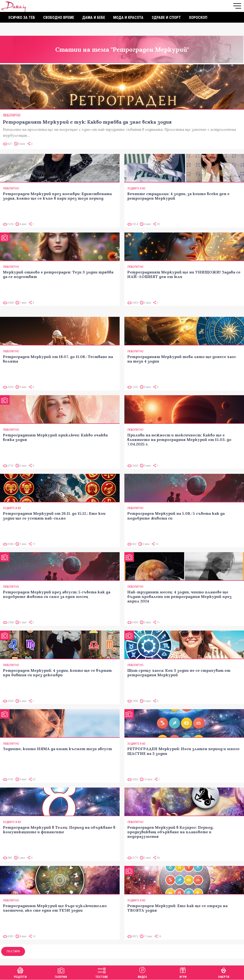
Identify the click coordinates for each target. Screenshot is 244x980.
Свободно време (59, 18)
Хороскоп (198, 18)
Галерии (61, 972)
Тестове (102, 972)
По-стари (13, 951)
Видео (142, 972)
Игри (183, 972)
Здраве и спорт (166, 18)
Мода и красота (128, 18)
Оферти (224, 972)
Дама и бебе (94, 18)
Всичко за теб (22, 18)
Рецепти (20, 972)
